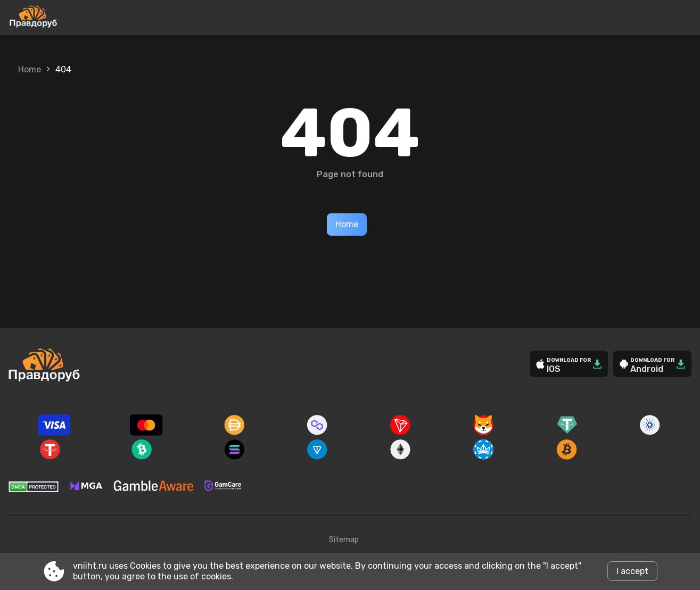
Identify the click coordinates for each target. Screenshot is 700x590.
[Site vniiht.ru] (68, 18)
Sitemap (344, 540)
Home (30, 69)
